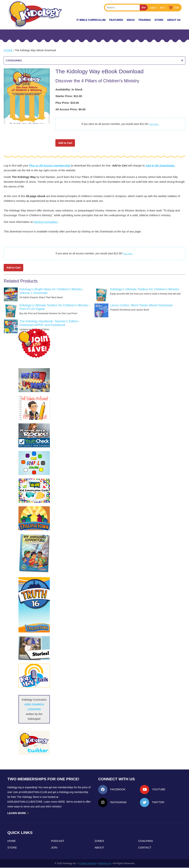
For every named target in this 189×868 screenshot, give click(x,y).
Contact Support (88, 864)
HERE (61, 802)
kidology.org (105, 864)
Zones (99, 841)
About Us (174, 20)
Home (12, 841)
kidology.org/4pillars (46, 222)
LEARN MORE (18, 813)
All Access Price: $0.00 (70, 109)
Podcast (58, 841)
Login (153, 8)
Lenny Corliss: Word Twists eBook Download (141, 305)
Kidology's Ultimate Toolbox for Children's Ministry (145, 289)
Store (159, 20)
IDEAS (131, 20)
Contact (145, 848)
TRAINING (145, 20)
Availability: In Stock (69, 89)
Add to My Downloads (160, 165)
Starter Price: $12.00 (69, 96)
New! (66, 20)
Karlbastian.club (34, 792)
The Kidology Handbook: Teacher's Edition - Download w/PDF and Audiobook (50, 323)
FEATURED (116, 20)
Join (162, 8)
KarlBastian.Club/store (25, 802)
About (99, 848)
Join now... (154, 124)
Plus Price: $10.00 (67, 103)
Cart (176, 8)
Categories (94, 61)
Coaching (146, 841)
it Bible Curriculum (91, 20)
